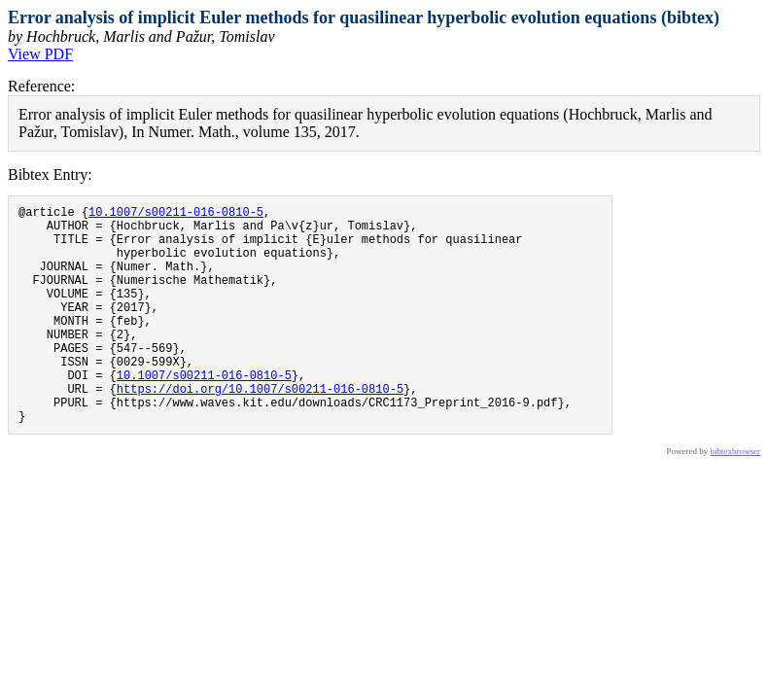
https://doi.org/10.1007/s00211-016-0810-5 (260, 429)
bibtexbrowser (736, 498)
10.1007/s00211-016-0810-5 (176, 214)
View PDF (40, 54)
